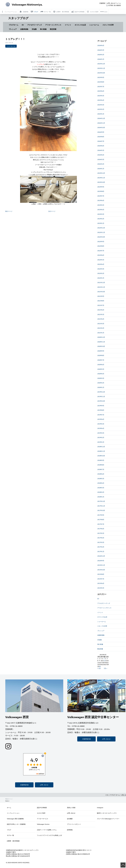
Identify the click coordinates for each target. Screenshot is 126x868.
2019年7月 (101, 415)
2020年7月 (101, 360)
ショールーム (94, 25)
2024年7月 (101, 141)
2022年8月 (101, 246)
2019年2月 (101, 437)
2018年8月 (101, 465)
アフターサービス (43, 819)
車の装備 (43, 29)
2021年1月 (101, 333)
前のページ (9, 211)
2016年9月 (101, 561)
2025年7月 (101, 87)
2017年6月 (101, 529)
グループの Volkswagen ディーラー (108, 819)
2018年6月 (101, 474)
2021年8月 (101, 301)
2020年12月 (101, 337)
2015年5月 (101, 588)
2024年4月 (101, 155)
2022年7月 (101, 251)
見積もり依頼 (71, 808)
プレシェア (13, 29)
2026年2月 (101, 55)
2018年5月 (101, 479)
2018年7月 (101, 469)
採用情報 (70, 830)
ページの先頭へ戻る (123, 865)
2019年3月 (101, 433)
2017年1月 (101, 551)
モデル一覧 (10, 835)
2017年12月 (101, 501)
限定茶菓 (53, 29)
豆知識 (34, 29)
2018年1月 (101, 497)
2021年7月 (101, 305)
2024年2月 (101, 164)
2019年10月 (101, 401)
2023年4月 (101, 210)
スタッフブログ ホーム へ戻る (116, 795)
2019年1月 (101, 442)
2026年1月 (101, 59)
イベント (68, 25)
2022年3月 (101, 269)
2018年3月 (101, 488)
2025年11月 (101, 68)
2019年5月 (101, 424)
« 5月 (99, 668)
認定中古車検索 (42, 808)
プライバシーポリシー (74, 824)
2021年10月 (101, 292)
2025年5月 (101, 96)
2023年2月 (101, 219)
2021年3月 (101, 324)
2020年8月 (101, 355)
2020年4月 (101, 374)
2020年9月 (101, 351)
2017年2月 (101, 547)
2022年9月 (101, 241)
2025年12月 (101, 64)
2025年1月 (101, 114)
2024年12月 (101, 118)
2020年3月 (101, 378)
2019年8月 (101, 410)
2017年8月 (101, 520)
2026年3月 (101, 50)
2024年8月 (101, 137)
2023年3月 (101, 214)
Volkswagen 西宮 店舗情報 (15, 819)
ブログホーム (14, 25)
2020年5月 (101, 369)
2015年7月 (101, 579)
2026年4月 (101, 45)
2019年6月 (101, 419)
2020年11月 (101, 342)
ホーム (9, 808)
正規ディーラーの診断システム (47, 830)
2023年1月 (101, 223)
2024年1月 (101, 169)
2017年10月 (101, 510)
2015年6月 (101, 583)
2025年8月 (101, 82)
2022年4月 (101, 264)
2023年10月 (101, 182)
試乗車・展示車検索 (13, 841)
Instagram (100, 808)
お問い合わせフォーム (114, 3)
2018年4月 (101, 483)
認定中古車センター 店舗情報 (16, 824)
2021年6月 (101, 310)
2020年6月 (101, 365)
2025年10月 (101, 73)
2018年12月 (101, 447)
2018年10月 (101, 456)
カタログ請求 (41, 813)
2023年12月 (101, 173)
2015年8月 (101, 574)
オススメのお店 (80, 25)
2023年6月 (101, 200)
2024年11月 (101, 123)
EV (23, 25)
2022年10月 (101, 237)
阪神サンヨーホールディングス (107, 813)
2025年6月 (101, 91)
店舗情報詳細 (24, 785)
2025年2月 (101, 109)
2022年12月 (101, 228)
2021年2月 (101, 328)
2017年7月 (101, 524)
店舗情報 (102, 3)
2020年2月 (101, 383)
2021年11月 (101, 287)
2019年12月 (101, 392)
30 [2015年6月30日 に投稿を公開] (100, 666)
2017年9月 (101, 515)
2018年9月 (101, 460)
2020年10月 (101, 346)
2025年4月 (101, 100)
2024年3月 (101, 159)
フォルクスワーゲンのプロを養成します (50, 835)
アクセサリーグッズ (35, 25)
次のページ (52, 211)
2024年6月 (101, 146)
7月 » (105, 668)
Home (7, 801)
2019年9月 (101, 406)
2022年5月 (101, 260)
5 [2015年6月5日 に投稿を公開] (104, 659)
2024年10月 (101, 127)
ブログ (9, 830)
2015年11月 (101, 565)
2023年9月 (101, 187)
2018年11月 (101, 451)
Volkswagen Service (43, 824)
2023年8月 (101, 191)
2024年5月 (101, 150)
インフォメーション (13, 813)
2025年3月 (101, 105)
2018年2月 (101, 492)
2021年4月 (101, 319)
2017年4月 (101, 538)
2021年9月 (101, 296)
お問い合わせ (44, 785)
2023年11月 (101, 178)
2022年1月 (101, 278)
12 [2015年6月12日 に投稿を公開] (105, 661)
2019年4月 (101, 428)
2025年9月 (101, 77)
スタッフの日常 (108, 25)
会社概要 (70, 819)
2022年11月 (101, 232)
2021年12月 (101, 282)
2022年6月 (101, 255)
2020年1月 (101, 387)
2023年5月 (101, 205)
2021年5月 (101, 314)
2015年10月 (101, 570)
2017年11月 (101, 506)
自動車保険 (24, 29)
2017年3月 (101, 542)
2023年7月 (101, 196)
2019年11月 (101, 396)
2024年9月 (101, 132)
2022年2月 (101, 273)
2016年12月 (101, 556)
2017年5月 (101, 533)
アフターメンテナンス (53, 25)
